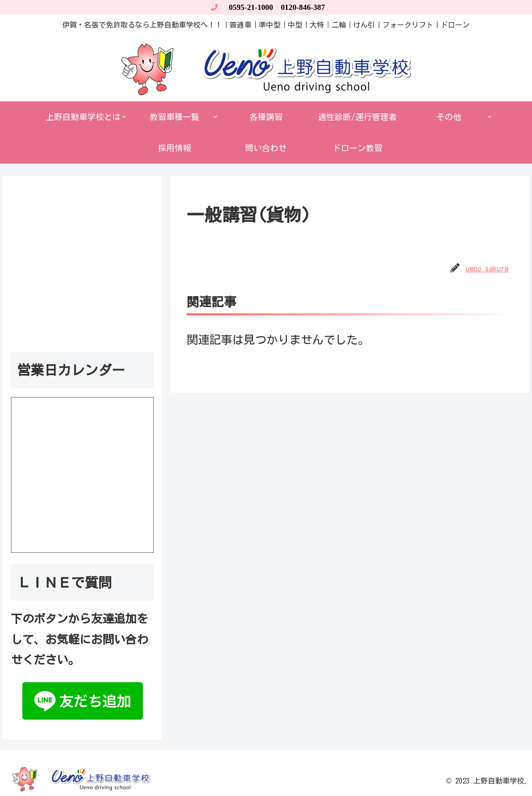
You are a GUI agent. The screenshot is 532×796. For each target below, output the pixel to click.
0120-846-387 (303, 7)
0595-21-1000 (251, 7)
